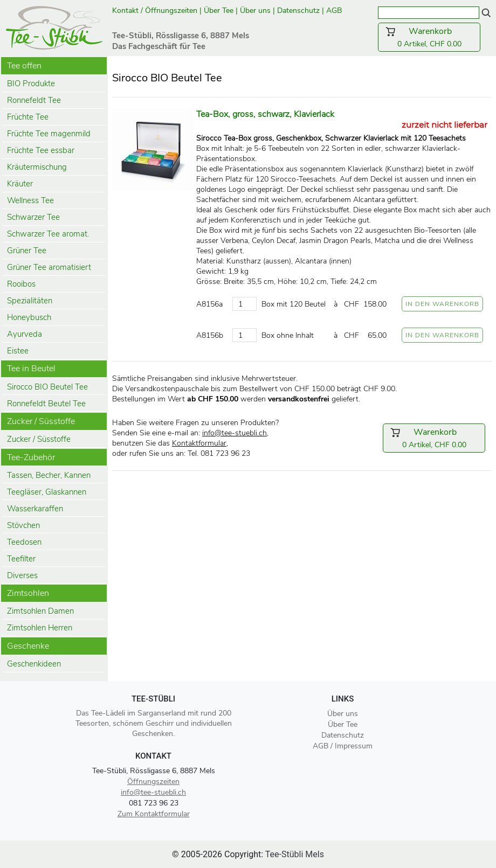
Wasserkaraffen (35, 509)
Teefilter (21, 559)
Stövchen (23, 525)
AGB (335, 11)
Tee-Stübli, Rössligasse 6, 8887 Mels (154, 771)
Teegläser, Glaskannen (47, 492)
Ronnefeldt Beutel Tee (46, 404)
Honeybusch (29, 317)
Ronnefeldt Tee (34, 100)
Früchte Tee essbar (41, 150)
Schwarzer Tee (33, 217)
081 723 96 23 (154, 803)
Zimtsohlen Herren (40, 628)
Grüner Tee (27, 251)
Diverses (22, 575)
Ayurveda (25, 334)
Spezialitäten (30, 301)
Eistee (18, 351)
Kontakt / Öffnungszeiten (155, 11)
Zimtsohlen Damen (40, 611)
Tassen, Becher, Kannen (49, 475)
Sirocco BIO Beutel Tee (47, 387)
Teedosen (24, 542)
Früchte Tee (28, 117)
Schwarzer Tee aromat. (48, 234)
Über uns (255, 11)
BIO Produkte (31, 84)
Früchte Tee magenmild (49, 134)
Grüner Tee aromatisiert (49, 267)
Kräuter (20, 184)
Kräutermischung (37, 167)
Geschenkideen (34, 664)
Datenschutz (298, 11)
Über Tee (219, 11)
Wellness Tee (30, 200)
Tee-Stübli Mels (295, 854)
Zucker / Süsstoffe (39, 439)
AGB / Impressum (343, 746)
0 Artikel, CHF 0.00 (429, 37)
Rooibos (21, 284)
